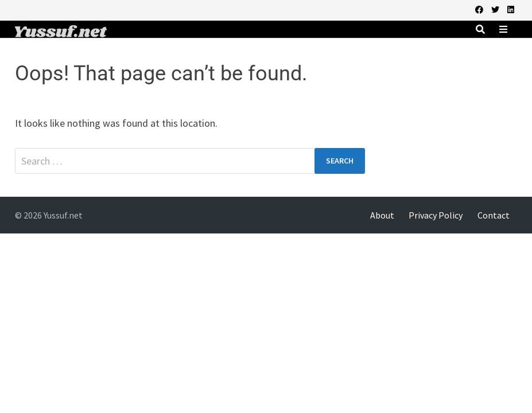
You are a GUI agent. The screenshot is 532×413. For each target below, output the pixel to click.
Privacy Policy (436, 215)
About (382, 215)
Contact (494, 215)
